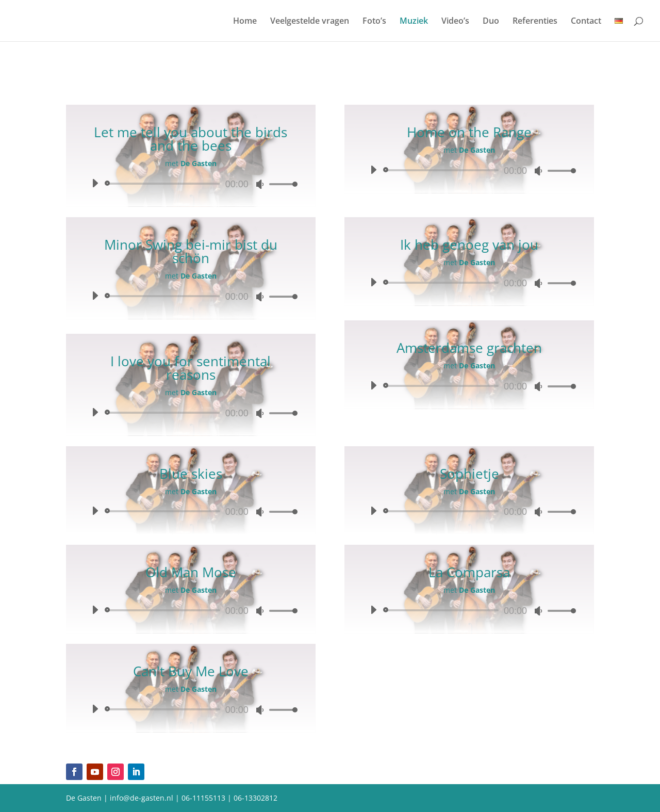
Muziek (414, 22)
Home (245, 22)
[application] (191, 184)
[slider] (164, 184)
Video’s (455, 22)
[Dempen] (260, 184)
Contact (586, 22)
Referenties (535, 22)
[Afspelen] (95, 183)
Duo (491, 22)
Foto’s (374, 22)
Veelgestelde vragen (310, 22)
